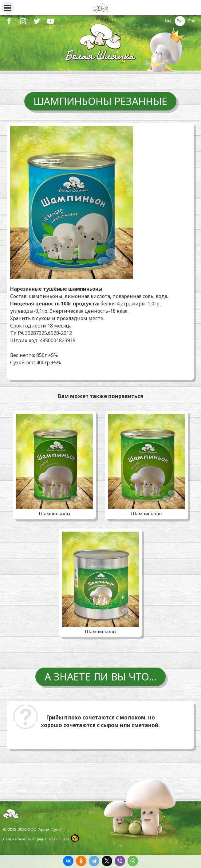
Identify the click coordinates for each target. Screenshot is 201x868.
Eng (192, 21)
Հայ (168, 21)
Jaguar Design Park (53, 839)
